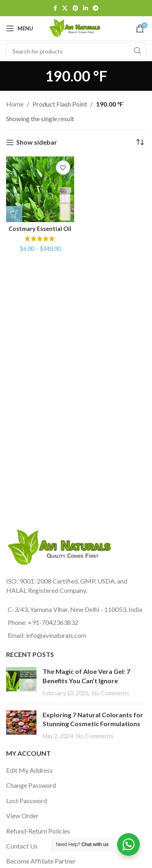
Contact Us (22, 846)
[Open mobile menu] (20, 28)
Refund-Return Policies (38, 831)
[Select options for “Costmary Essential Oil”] (14, 214)
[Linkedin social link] (86, 8)
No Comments (111, 693)
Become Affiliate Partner (41, 861)
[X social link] (65, 8)
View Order (22, 816)
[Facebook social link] (55, 8)
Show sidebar (37, 142)
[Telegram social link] (96, 8)
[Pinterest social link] (75, 8)
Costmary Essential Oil (40, 229)
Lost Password (27, 801)
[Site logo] (76, 27)
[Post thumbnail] (21, 682)
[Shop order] (140, 142)
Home (15, 104)
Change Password (31, 785)
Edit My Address (29, 770)
